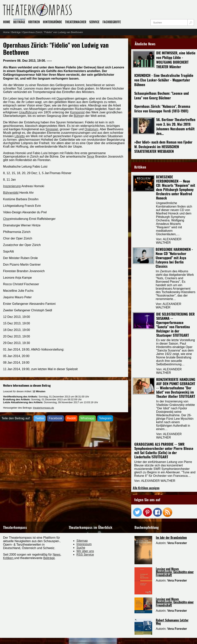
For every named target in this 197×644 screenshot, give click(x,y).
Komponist (77, 112)
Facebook (55, 418)
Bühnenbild (11, 193)
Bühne (78, 116)
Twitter (40, 418)
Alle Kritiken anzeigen (146, 488)
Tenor (91, 157)
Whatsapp (87, 418)
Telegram (105, 418)
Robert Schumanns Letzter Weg (172, 622)
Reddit (71, 418)
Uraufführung (28, 112)
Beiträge (49, 558)
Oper (60, 98)
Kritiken (9, 558)
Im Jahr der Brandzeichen (171, 538)
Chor (6, 219)
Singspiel (52, 129)
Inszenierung (12, 186)
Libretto (20, 136)
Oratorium (91, 129)
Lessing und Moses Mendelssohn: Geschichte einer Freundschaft (175, 572)
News (57, 555)
